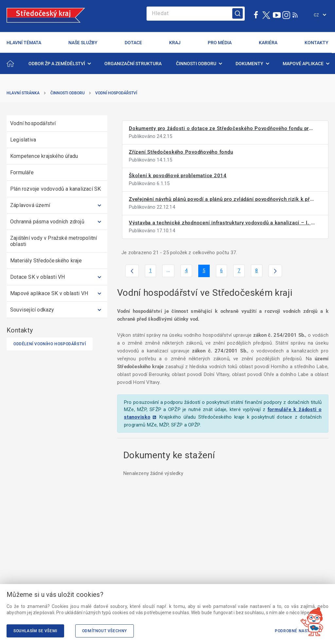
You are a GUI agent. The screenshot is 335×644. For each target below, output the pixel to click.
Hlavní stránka (23, 93)
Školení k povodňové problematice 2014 (178, 176)
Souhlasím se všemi (35, 631)
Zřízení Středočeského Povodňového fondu (181, 152)
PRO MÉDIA (220, 43)
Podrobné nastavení (298, 631)
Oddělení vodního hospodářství (50, 344)
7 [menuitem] (241, 272)
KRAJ (175, 43)
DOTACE (133, 43)
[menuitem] (59, 64)
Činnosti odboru (68, 93)
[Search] (196, 14)
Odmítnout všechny (105, 631)
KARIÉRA (268, 43)
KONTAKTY (317, 43)
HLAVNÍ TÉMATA (24, 43)
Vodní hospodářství (116, 93)
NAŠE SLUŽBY (83, 43)
